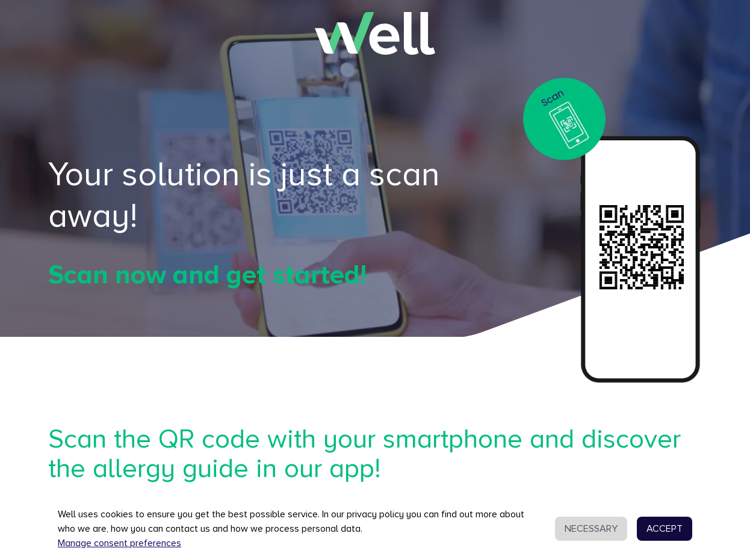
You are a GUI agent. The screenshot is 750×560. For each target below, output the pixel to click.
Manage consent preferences (119, 543)
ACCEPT (665, 529)
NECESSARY (591, 529)
